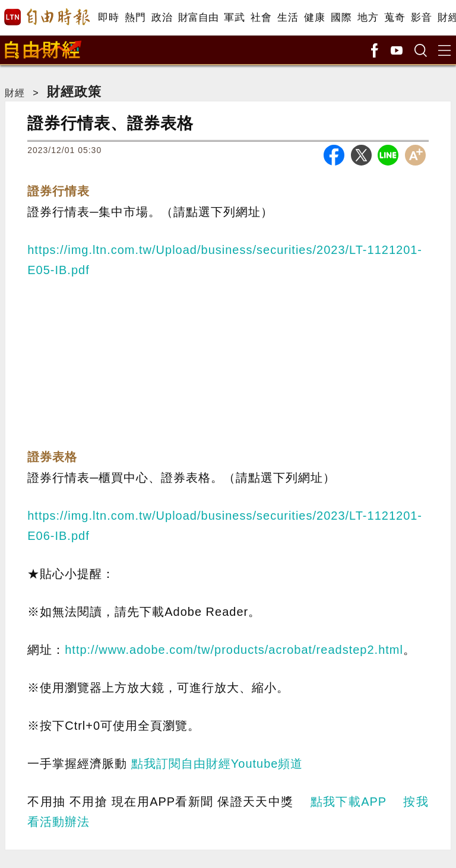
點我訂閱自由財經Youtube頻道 (217, 764)
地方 (368, 18)
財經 (15, 93)
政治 (162, 18)
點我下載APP (349, 802)
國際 (341, 18)
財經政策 (74, 92)
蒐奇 (395, 18)
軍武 (234, 18)
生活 (288, 18)
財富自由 (198, 18)
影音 (421, 18)
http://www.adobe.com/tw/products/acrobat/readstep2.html (234, 650)
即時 (108, 18)
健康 (314, 18)
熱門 (135, 18)
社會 (261, 18)
